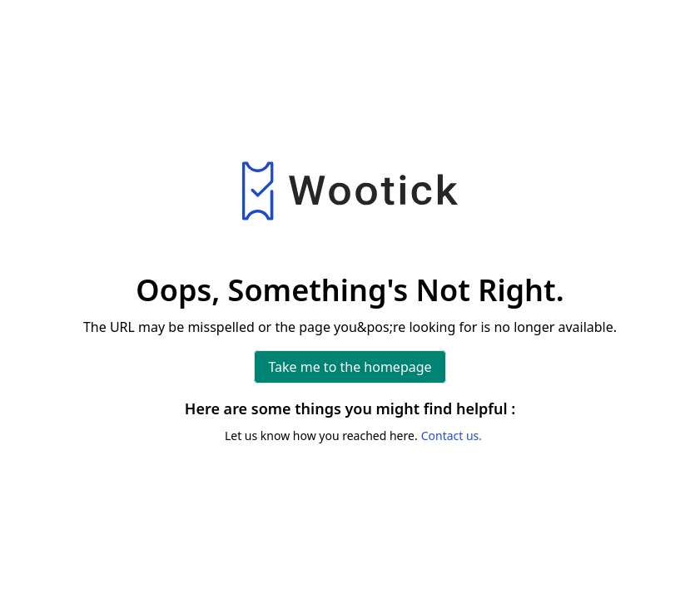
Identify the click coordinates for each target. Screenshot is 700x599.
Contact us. (452, 436)
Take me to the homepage (350, 367)
